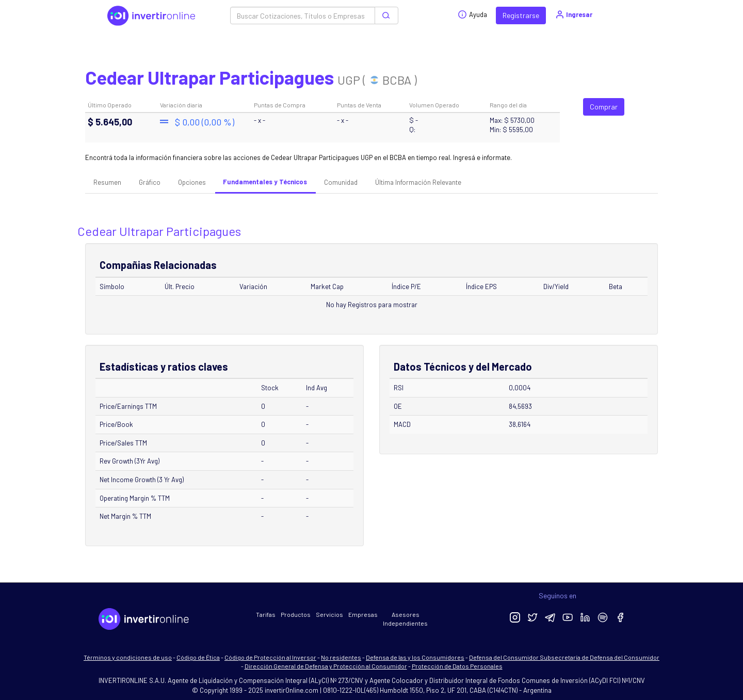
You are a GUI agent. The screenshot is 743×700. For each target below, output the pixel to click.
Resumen (107, 182)
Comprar (604, 107)
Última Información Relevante (418, 182)
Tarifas (266, 614)
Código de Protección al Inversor (270, 657)
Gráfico (150, 182)
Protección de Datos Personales (457, 666)
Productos (296, 614)
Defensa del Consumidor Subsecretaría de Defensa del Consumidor (564, 657)
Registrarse (521, 15)
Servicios (329, 614)
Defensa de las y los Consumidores (415, 657)
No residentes (341, 657)
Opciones (192, 182)
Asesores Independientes (405, 619)
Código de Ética (198, 657)
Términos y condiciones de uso (128, 657)
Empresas (363, 614)
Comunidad (341, 182)
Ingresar (574, 14)
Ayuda (472, 14)
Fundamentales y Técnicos (265, 182)
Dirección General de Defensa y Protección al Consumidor (326, 666)
